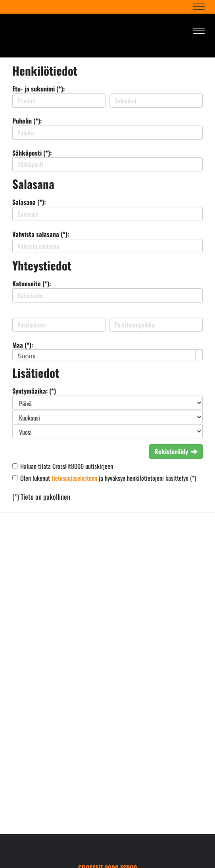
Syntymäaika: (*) (34, 391)
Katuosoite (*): (32, 284)
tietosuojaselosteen (74, 478)
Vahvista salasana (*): (41, 234)
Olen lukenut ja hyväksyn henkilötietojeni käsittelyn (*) (108, 478)
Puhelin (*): (27, 121)
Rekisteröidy (176, 451)
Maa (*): (23, 345)
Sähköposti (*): (32, 153)
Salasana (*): (29, 202)
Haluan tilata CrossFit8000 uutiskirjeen (67, 466)
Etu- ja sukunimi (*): (38, 89)
